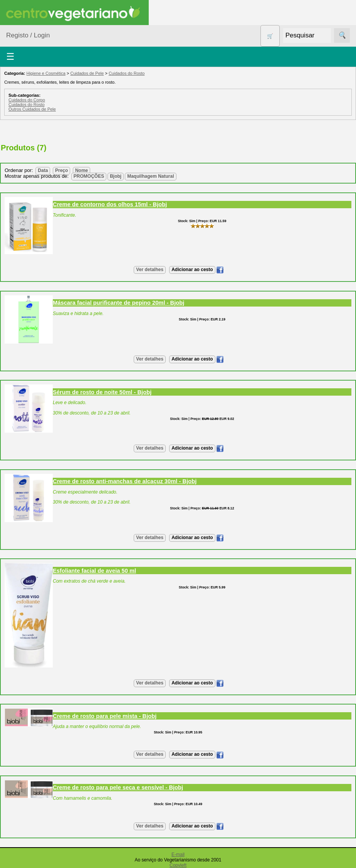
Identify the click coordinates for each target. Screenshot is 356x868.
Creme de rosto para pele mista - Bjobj (105, 716)
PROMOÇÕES (89, 176)
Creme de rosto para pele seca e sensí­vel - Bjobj (118, 787)
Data (43, 170)
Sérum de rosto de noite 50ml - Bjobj (102, 392)
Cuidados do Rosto (127, 73)
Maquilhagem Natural (150, 176)
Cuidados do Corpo (27, 100)
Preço (61, 170)
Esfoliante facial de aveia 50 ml (94, 571)
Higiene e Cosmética (46, 73)
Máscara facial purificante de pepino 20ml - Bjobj (118, 303)
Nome (81, 170)
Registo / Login (28, 35)
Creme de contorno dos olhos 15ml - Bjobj (110, 204)
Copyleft (178, 865)
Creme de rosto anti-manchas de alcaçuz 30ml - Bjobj (125, 481)
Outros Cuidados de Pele (32, 109)
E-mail (178, 855)
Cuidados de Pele (87, 73)
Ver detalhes (150, 270)
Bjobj (116, 176)
